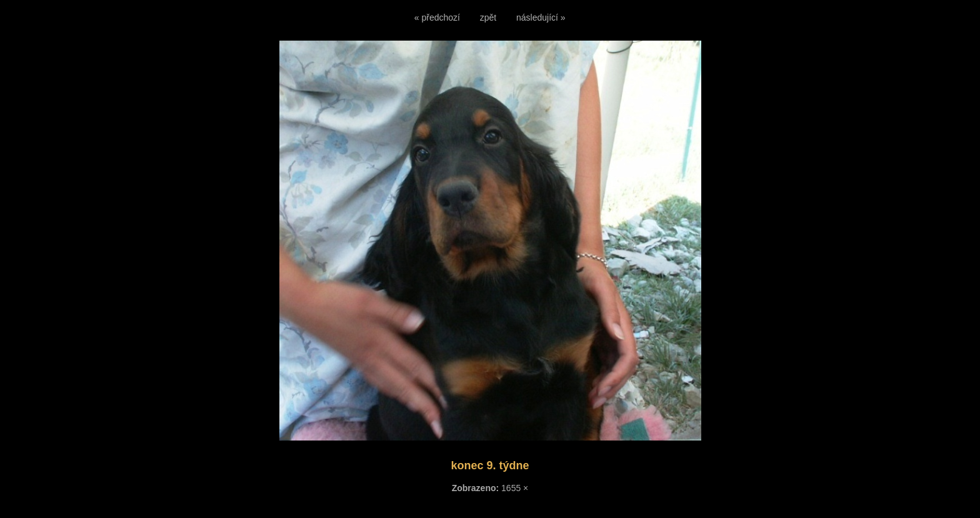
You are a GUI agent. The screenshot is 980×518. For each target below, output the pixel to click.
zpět (488, 17)
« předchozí (437, 17)
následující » (541, 17)
